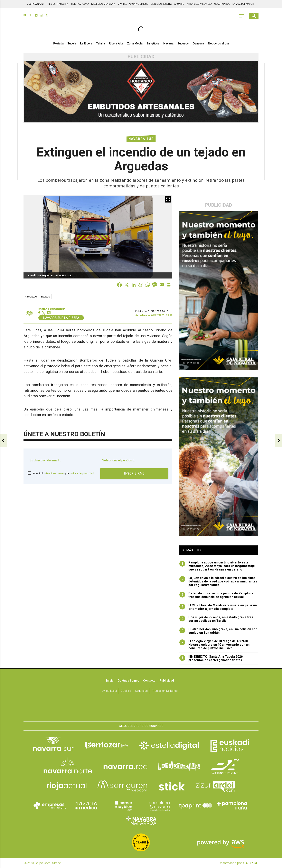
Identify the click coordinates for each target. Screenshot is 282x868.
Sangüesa (153, 43)
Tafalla (101, 43)
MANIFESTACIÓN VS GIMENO (133, 4)
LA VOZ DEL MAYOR (243, 4)
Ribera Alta (116, 43)
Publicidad (167, 681)
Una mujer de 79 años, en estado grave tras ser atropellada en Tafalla (216, 619)
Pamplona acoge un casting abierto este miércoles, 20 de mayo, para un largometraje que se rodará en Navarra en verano (217, 566)
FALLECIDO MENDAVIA (103, 4)
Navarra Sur (141, 139)
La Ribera (86, 43)
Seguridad (141, 691)
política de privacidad (82, 473)
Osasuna (198, 43)
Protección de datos (165, 691)
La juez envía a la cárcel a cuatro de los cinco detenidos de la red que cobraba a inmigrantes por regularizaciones (218, 581)
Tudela (72, 43)
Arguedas (31, 297)
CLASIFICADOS (222, 4)
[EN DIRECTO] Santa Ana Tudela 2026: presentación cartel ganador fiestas (211, 658)
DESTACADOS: (35, 4)
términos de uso (55, 473)
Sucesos (183, 43)
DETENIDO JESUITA (161, 4)
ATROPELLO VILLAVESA (199, 4)
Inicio (110, 681)
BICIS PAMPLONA (80, 4)
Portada (58, 43)
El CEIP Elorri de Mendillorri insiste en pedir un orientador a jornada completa (218, 607)
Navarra (168, 43)
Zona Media (135, 43)
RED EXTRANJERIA (58, 4)
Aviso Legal (110, 691)
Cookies (126, 691)
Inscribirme (134, 473)
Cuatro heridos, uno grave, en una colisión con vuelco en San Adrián (218, 631)
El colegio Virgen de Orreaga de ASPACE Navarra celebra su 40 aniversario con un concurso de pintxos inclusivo (214, 645)
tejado (45, 297)
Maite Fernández (52, 309)
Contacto (149, 681)
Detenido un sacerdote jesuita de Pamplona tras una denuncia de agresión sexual (216, 595)
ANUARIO (179, 4)
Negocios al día (218, 43)
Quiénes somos (128, 681)
